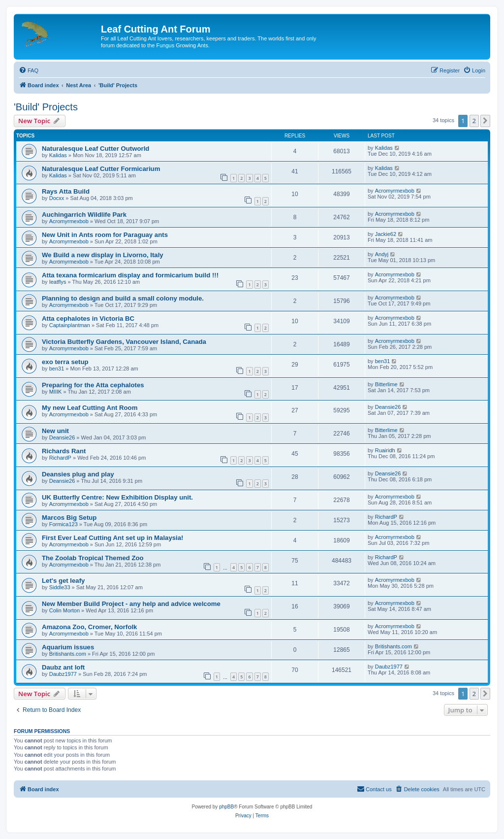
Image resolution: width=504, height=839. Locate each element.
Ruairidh (385, 450)
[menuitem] (29, 70)
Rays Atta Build (66, 191)
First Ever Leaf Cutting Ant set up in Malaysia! (113, 538)
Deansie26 (388, 407)
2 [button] (474, 121)
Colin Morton (64, 610)
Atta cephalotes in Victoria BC (88, 319)
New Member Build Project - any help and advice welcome (131, 604)
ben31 (57, 369)
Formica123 (63, 524)
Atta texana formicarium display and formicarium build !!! (130, 275)
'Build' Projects (46, 107)
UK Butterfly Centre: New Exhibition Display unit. (117, 497)
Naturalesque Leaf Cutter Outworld (95, 149)
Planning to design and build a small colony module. (123, 298)
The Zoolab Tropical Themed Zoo (93, 558)
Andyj (382, 254)
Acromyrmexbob (395, 191)
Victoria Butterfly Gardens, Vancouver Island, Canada (124, 342)
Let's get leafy (63, 581)
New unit (55, 431)
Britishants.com (68, 654)
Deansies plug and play (78, 474)
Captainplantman (70, 325)
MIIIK (56, 392)
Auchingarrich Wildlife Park (84, 215)
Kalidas (58, 155)
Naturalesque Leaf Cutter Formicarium (101, 169)
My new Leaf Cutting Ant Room (90, 408)
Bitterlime (386, 384)
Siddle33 (60, 587)
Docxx (57, 198)
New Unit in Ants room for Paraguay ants (105, 235)
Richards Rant (64, 451)
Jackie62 (386, 234)
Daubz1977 (63, 674)
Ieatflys (58, 282)
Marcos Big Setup (69, 518)
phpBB (226, 807)
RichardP (60, 458)
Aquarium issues (68, 647)
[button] (485, 121)
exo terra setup (65, 362)
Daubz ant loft (63, 667)
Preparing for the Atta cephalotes (93, 385)
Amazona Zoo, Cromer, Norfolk (89, 627)
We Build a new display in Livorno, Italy (103, 255)
